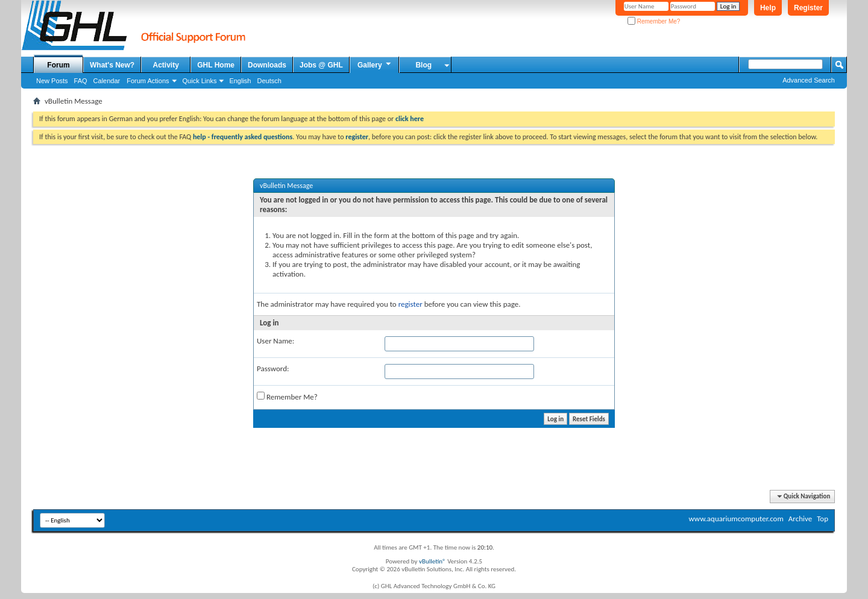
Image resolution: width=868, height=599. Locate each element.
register (410, 304)
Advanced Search (809, 80)
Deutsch (269, 81)
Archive (800, 519)
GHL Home (216, 65)
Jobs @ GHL (321, 65)
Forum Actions (148, 81)
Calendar (107, 81)
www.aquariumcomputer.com (736, 519)
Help (768, 8)
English (240, 81)
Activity (166, 65)
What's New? (112, 65)
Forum (58, 65)
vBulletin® (432, 561)
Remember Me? (654, 21)
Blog (423, 65)
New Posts (52, 81)
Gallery (375, 64)
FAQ (81, 81)
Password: (273, 368)
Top (822, 519)
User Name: (275, 341)
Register (808, 8)
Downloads (267, 65)
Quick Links (200, 81)
